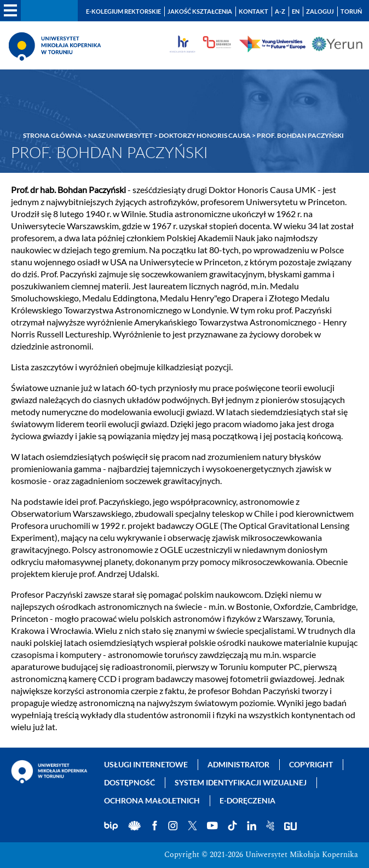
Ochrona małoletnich (152, 800)
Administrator (238, 764)
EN (296, 11)
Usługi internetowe (146, 764)
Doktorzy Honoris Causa (205, 135)
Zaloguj (320, 11)
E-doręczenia (247, 800)
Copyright (311, 764)
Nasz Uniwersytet (120, 135)
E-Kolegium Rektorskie (123, 11)
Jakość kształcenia (200, 11)
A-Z (280, 11)
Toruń (351, 11)
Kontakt (253, 11)
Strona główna (53, 135)
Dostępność (129, 782)
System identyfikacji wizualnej (241, 782)
